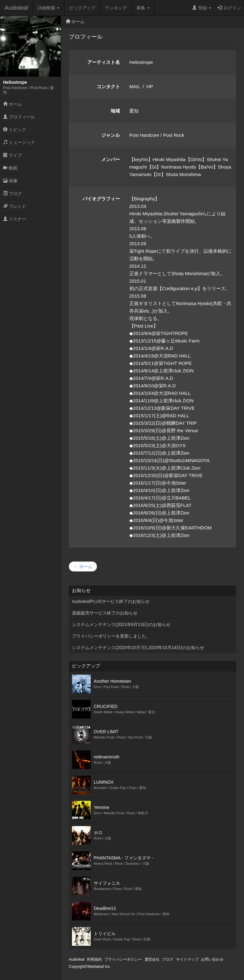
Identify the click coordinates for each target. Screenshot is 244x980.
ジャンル (111, 135)
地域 (115, 111)
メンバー (111, 159)
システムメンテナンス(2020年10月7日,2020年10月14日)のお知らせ (138, 648)
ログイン (229, 8)
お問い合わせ (212, 959)
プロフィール (19, 117)
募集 (143, 8)
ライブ (12, 155)
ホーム (12, 104)
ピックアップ (82, 8)
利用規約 (94, 959)
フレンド (15, 206)
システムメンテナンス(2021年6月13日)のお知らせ (121, 624)
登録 (202, 8)
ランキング (116, 8)
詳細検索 (49, 8)
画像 (10, 181)
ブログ (12, 194)
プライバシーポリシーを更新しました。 (111, 636)
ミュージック (19, 142)
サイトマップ (187, 959)
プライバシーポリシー (123, 959)
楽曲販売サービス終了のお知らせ (105, 613)
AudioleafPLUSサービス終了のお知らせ (111, 601)
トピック (15, 130)
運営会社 (152, 959)
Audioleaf (16, 8)
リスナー (15, 219)
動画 (10, 168)
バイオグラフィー (101, 199)
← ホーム (83, 566)
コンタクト (108, 86)
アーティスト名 (104, 62)
